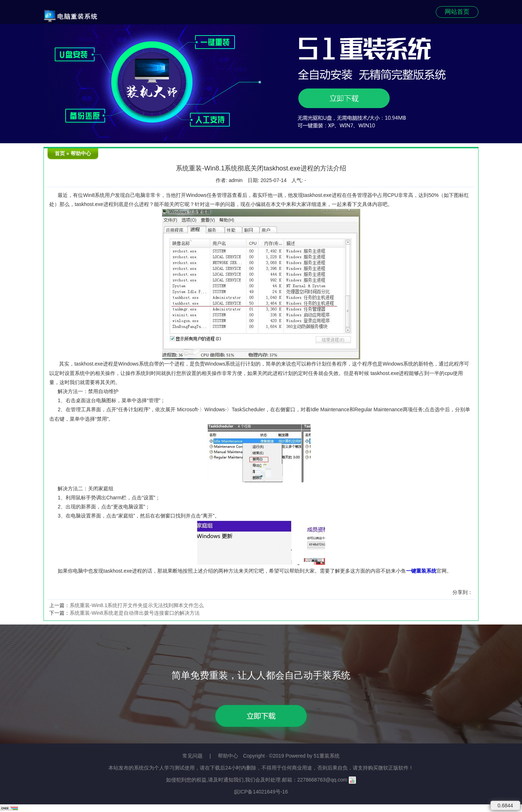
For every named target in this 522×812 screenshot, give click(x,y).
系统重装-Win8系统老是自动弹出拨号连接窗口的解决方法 (135, 613)
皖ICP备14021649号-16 (261, 792)
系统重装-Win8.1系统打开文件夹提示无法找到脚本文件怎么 (137, 605)
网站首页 (457, 12)
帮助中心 (81, 153)
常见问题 (192, 756)
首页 (60, 153)
